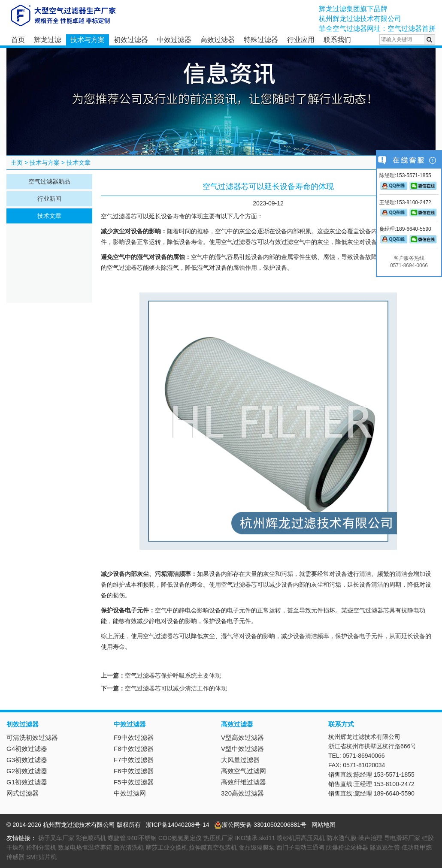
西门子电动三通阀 (300, 847)
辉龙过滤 (48, 40)
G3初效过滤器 (27, 760)
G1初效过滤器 (27, 782)
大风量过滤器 (240, 760)
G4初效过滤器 (27, 749)
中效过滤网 (130, 793)
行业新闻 (49, 199)
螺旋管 (117, 838)
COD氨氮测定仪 (180, 838)
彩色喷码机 (91, 838)
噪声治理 (370, 838)
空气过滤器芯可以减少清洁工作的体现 (176, 688)
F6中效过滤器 (134, 771)
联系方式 (341, 724)
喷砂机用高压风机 (301, 838)
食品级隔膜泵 (257, 847)
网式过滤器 (23, 793)
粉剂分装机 (41, 847)
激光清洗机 (129, 847)
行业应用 (301, 40)
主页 (17, 163)
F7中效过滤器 (134, 760)
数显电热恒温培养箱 (85, 847)
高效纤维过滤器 (244, 782)
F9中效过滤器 (134, 737)
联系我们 (337, 40)
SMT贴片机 (42, 857)
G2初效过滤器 (27, 771)
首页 (18, 40)
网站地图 (324, 825)
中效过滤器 (174, 40)
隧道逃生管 (385, 847)
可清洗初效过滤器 (32, 737)
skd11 (267, 838)
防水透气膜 (342, 838)
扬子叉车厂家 (56, 838)
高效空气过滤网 (244, 771)
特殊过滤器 (261, 40)
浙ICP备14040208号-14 (178, 825)
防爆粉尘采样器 (347, 847)
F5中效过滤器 (134, 782)
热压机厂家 (218, 838)
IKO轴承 (246, 838)
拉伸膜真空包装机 (213, 847)
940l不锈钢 (142, 838)
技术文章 (79, 163)
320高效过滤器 (242, 793)
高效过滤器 (218, 40)
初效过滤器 (131, 40)
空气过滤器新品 (49, 181)
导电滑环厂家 (402, 838)
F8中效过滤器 (134, 749)
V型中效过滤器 (242, 749)
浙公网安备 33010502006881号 (260, 825)
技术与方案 (88, 40)
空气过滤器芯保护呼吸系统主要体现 (173, 675)
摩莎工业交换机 (167, 847)
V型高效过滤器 (242, 737)
